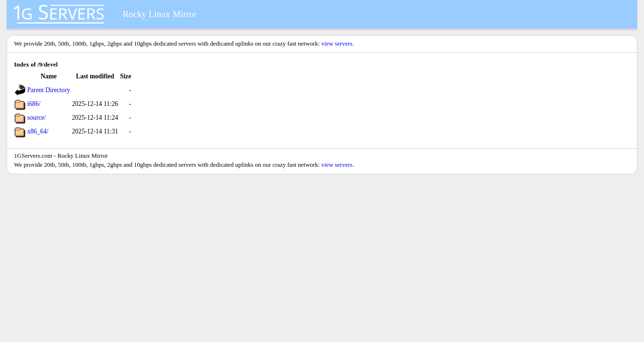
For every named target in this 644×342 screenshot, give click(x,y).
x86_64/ (38, 131)
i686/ (34, 104)
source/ (36, 118)
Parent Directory (48, 90)
